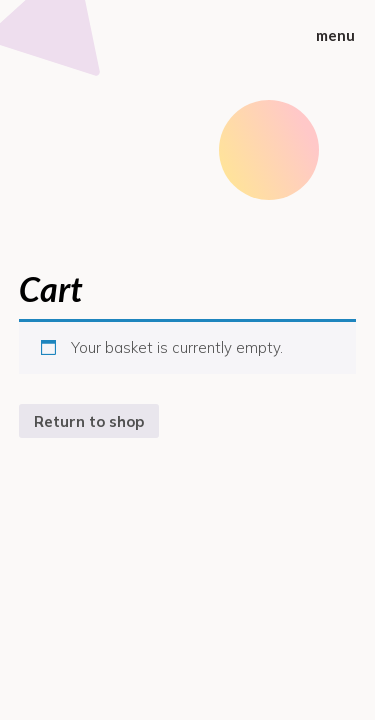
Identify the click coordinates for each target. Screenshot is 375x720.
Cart (50, 288)
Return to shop (89, 421)
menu (335, 35)
